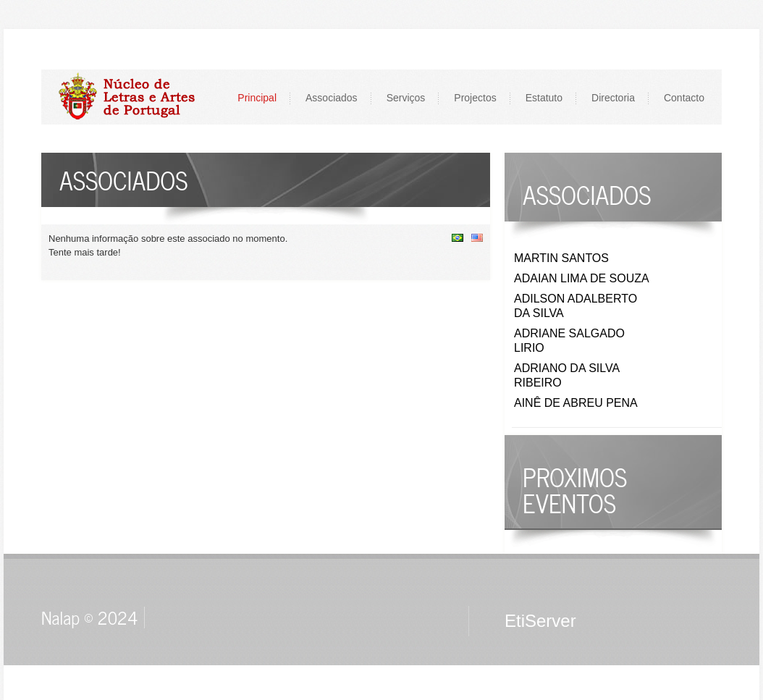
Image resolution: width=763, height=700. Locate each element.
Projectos (475, 98)
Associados (332, 98)
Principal (257, 98)
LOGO (134, 97)
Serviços (406, 98)
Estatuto (544, 98)
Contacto (684, 98)
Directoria (613, 98)
